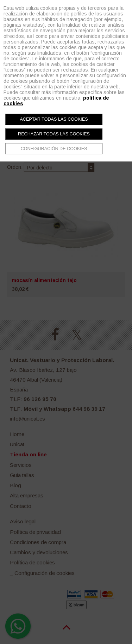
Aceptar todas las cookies (54, 119)
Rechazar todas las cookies (54, 134)
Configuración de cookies (54, 149)
